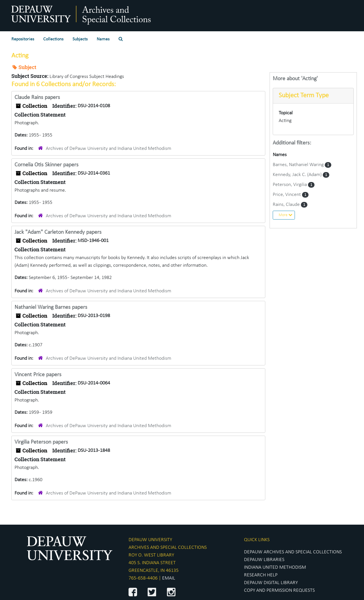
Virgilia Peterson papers (41, 442)
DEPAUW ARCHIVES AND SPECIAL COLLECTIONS (293, 552)
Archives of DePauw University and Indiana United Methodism (108, 149)
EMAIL (169, 578)
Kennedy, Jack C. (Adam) (298, 175)
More (286, 215)
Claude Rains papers (37, 98)
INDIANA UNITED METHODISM (275, 567)
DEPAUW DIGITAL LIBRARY (271, 583)
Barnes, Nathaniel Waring (299, 165)
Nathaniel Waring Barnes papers (51, 307)
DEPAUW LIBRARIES (264, 560)
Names (103, 39)
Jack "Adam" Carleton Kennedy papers (58, 232)
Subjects (80, 39)
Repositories (23, 39)
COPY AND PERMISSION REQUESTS (279, 590)
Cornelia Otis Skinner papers (46, 165)
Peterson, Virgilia (290, 185)
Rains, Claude (287, 205)
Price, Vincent (287, 195)
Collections (53, 39)
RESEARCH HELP (261, 575)
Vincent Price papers (38, 375)
